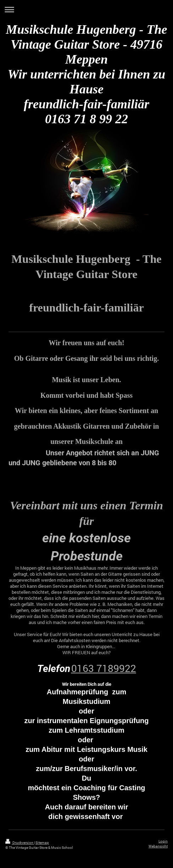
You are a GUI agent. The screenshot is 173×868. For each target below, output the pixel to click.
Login (163, 841)
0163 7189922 (104, 668)
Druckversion (20, 843)
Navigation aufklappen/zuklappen (86, 9)
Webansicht (158, 846)
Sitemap (42, 843)
